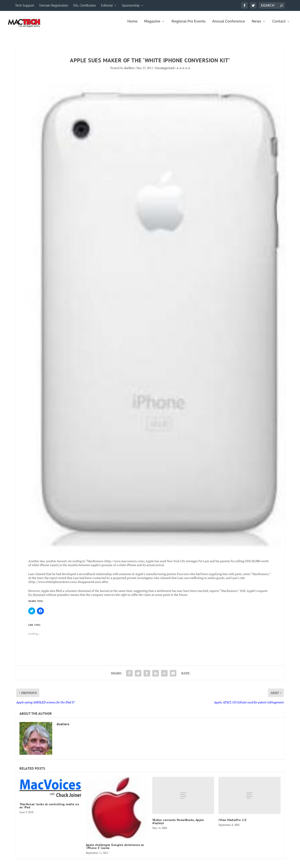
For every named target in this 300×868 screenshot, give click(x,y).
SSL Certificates (85, 5)
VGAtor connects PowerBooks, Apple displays (178, 825)
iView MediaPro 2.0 (232, 823)
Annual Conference (229, 25)
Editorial (107, 5)
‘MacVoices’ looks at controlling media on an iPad (49, 809)
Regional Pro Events (189, 25)
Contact (279, 25)
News (256, 25)
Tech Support (25, 5)
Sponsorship (131, 5)
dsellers (129, 71)
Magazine (152, 25)
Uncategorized (165, 71)
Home (133, 25)
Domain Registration (54, 5)
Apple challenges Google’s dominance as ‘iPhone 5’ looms (115, 849)
